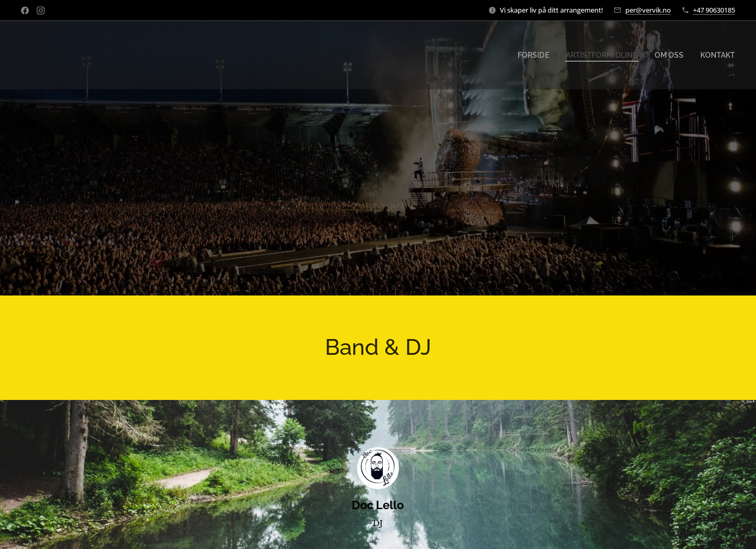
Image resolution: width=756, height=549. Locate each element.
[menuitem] (550, 55)
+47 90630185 (714, 10)
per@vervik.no (648, 10)
